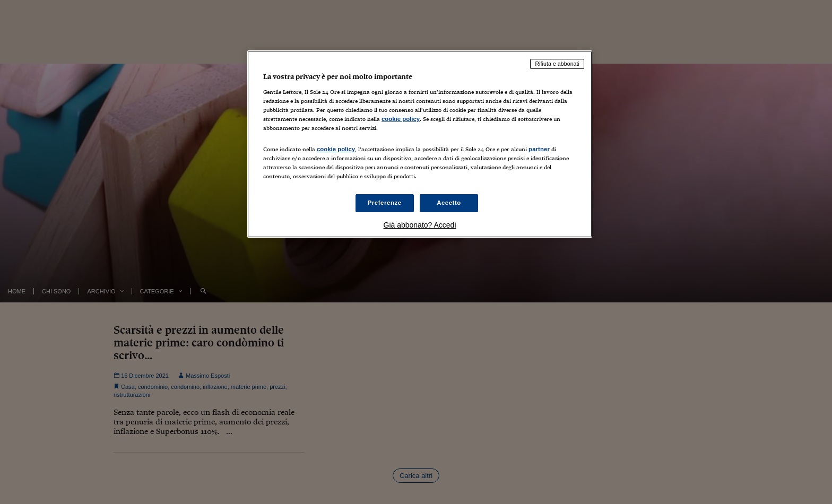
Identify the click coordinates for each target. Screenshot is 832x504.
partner (539, 149)
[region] (420, 144)
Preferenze (385, 203)
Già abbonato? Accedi (420, 225)
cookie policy (401, 119)
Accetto (449, 203)
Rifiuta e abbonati (557, 64)
